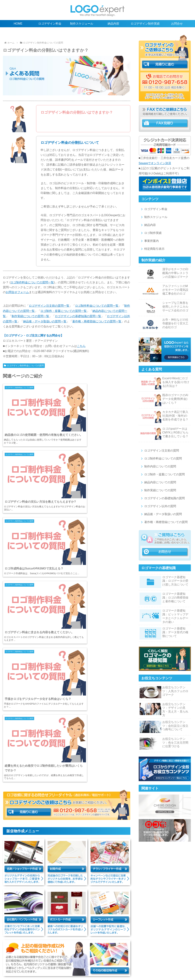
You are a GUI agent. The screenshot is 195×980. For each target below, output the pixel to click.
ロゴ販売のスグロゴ (124, 965)
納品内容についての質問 (158, 482)
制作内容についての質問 (158, 466)
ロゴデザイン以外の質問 (158, 506)
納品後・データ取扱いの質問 (161, 514)
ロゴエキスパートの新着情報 (129, 969)
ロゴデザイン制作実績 (86, 954)
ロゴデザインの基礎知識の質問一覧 (78, 316)
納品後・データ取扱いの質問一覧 (45, 321)
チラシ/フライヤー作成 (178, 962)
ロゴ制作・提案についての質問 (162, 474)
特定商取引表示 (152, 249)
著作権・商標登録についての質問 (163, 522)
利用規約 (182, 965)
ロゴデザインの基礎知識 (116, 954)
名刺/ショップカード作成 (133, 962)
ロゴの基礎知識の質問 (175, 958)
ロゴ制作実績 (150, 233)
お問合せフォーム (17, 292)
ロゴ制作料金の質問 (53, 958)
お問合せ (103, 969)
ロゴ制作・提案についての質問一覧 (64, 311)
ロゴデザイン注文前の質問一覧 (49, 306)
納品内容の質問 (128, 958)
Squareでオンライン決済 (155, 163)
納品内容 (148, 225)
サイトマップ (87, 969)
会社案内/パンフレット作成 (24, 965)
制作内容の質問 (77, 958)
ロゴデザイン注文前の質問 (159, 451)
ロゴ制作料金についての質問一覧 (32, 282)
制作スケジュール (153, 217)
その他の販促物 (100, 965)
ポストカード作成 (53, 965)
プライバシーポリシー (63, 969)
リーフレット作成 (77, 965)
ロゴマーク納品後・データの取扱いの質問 (60, 962)
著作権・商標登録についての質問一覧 (97, 321)
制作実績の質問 (149, 958)
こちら (81, 346)
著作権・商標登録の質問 (101, 962)
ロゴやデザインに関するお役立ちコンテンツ (159, 954)
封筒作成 (156, 962)
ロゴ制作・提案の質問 (103, 958)
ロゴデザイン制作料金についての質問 (24, 366)
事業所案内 (149, 241)
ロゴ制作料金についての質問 (161, 458)
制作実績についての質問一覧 (30, 316)
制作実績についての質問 (158, 490)
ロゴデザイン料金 (153, 209)
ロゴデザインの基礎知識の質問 (162, 498)
